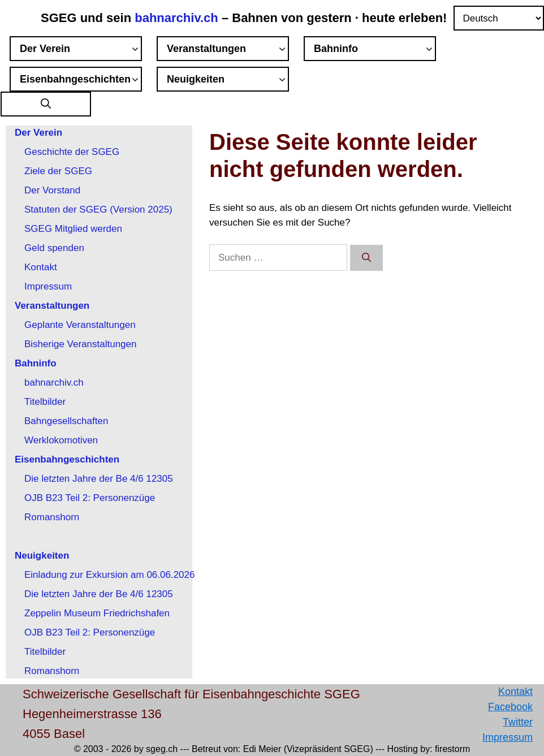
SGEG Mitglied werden (73, 229)
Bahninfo (375, 50)
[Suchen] (366, 258)
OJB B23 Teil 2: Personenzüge (90, 498)
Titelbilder (45, 402)
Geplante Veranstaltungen (80, 325)
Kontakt (41, 267)
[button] (46, 104)
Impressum (48, 286)
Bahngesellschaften (66, 421)
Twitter (518, 722)
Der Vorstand (52, 190)
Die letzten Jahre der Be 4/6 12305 (99, 479)
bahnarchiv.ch (178, 18)
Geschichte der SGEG (72, 152)
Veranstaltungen (228, 50)
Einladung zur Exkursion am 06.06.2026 (109, 575)
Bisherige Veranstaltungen (80, 344)
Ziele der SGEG (58, 171)
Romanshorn (52, 517)
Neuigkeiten (228, 81)
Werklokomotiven (61, 440)
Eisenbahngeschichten (81, 81)
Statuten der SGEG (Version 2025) (98, 209)
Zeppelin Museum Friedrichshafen (97, 613)
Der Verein (81, 50)
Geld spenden (54, 248)
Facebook (510, 707)
